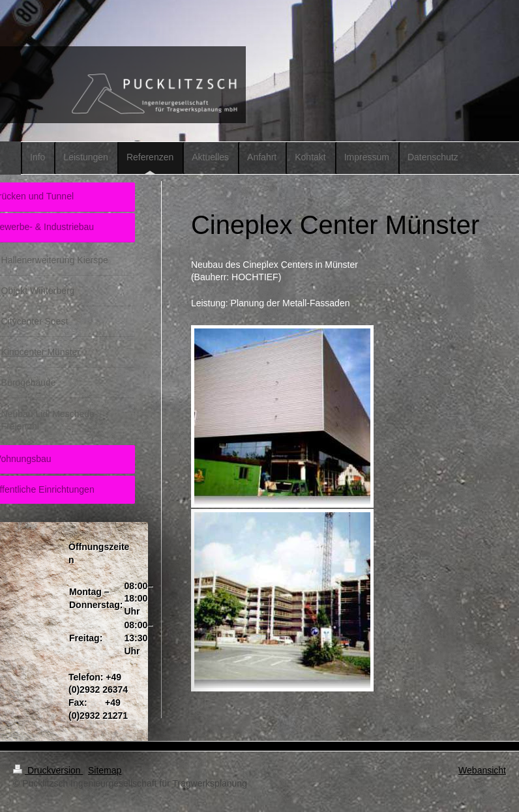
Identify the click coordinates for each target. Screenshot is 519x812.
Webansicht (482, 770)
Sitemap (105, 770)
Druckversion (48, 770)
